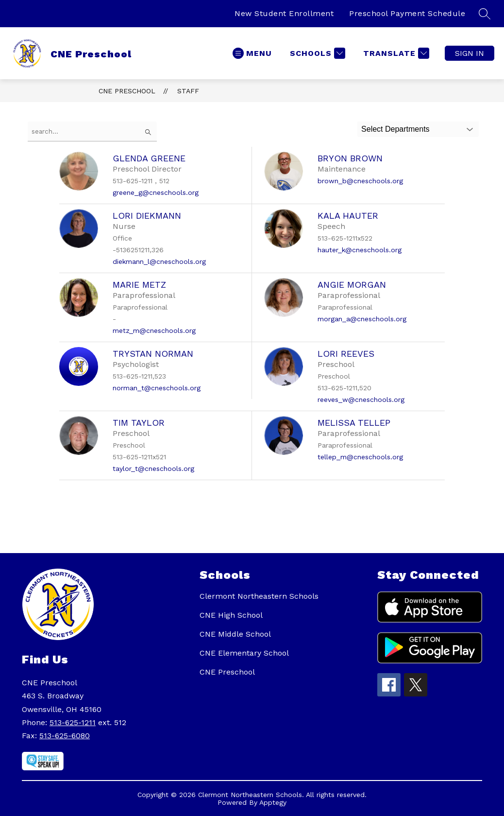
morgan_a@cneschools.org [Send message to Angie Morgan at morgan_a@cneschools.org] (362, 319)
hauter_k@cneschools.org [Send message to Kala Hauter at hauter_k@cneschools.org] (360, 250)
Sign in (470, 53)
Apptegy (273, 802)
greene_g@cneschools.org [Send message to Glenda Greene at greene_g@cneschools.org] (156, 192)
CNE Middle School (235, 634)
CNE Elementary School (244, 653)
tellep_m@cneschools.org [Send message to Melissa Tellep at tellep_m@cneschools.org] (360, 457)
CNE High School (231, 615)
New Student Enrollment (284, 13)
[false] (92, 131)
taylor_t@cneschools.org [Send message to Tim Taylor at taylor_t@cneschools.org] (153, 469)
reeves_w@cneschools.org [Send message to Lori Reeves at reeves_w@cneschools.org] (361, 399)
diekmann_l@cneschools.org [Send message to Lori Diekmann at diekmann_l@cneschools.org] (159, 261)
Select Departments (395, 129)
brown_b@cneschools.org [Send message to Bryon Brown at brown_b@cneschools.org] (360, 181)
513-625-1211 (73, 722)
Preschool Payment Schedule (407, 13)
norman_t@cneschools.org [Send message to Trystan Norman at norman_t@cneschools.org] (157, 388)
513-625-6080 (65, 736)
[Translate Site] (395, 53)
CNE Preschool (127, 91)
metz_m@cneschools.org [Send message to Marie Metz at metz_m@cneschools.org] (154, 330)
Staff (188, 91)
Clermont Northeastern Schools (259, 596)
